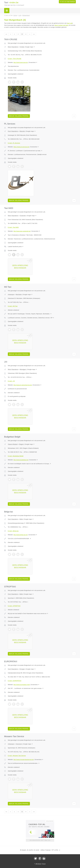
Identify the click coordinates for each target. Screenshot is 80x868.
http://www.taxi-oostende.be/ (22, 231)
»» (34, 34)
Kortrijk (22, 47)
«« (6, 34)
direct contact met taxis (62, 25)
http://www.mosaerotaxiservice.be (24, 760)
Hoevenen (19, 744)
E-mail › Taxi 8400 (13, 227)
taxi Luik (70, 23)
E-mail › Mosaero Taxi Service (17, 756)
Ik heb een (67, 2)
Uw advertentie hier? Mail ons (40, 840)
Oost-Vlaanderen (13, 131)
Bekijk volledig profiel (19, 116)
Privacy (44, 864)
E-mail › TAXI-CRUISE (15, 59)
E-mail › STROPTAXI (14, 606)
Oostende (23, 216)
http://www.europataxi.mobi (22, 685)
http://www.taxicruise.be (21, 62)
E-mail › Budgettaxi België (16, 456)
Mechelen (19, 294)
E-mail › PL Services (14, 143)
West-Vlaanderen (13, 47)
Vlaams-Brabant (13, 444)
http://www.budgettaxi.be (21, 460)
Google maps (30, 47)
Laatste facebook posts (16, 247)
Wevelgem (23, 369)
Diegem (21, 444)
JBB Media (38, 864)
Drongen (22, 669)
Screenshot (33, 62)
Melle (21, 519)
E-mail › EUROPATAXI (15, 681)
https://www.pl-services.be (21, 147)
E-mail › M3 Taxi (13, 306)
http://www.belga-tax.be (20, 535)
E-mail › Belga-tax (13, 531)
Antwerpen (11, 294)
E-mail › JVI (11, 381)
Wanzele (22, 131)
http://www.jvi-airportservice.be (23, 385)
